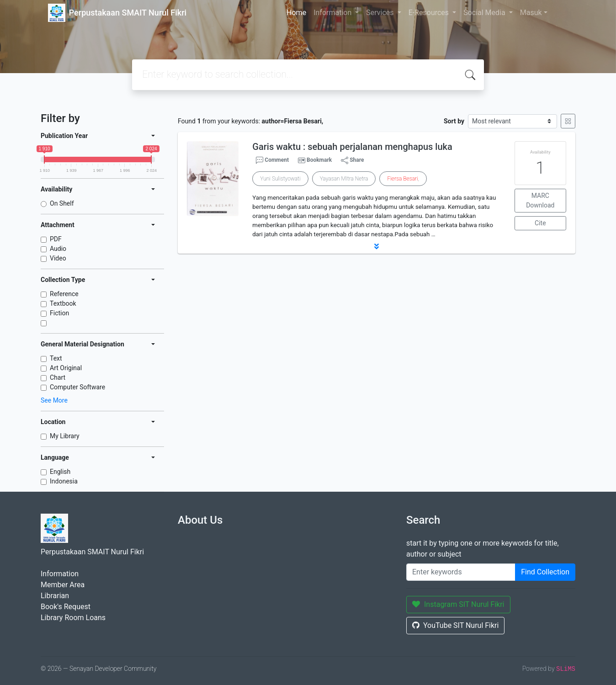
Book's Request (66, 607)
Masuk (531, 13)
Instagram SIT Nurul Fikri (458, 604)
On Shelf (62, 203)
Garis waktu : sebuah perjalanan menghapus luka (352, 147)
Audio (58, 249)
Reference (64, 294)
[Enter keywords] (461, 572)
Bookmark (319, 160)
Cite (540, 223)
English (60, 472)
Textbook (63, 303)
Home (296, 13)
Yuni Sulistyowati (280, 179)
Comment (272, 160)
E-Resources (430, 13)
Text (56, 358)
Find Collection (545, 572)
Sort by (454, 121)
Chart (58, 377)
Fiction (59, 313)
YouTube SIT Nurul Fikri (455, 625)
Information (333, 13)
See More (54, 400)
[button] (377, 246)
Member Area (63, 585)
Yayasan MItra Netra (344, 179)
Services (381, 13)
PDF (56, 239)
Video (58, 258)
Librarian (55, 596)
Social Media (485, 13)
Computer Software (77, 387)
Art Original (66, 368)
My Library (65, 436)
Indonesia (64, 481)
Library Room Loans (73, 618)
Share (352, 160)
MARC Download (540, 200)
